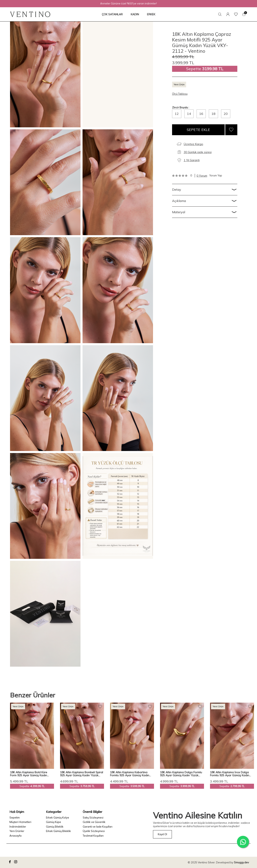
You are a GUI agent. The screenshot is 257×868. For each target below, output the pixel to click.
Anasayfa (15, 836)
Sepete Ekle (198, 130)
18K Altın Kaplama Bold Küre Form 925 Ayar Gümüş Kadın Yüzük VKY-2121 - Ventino (29, 774)
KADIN (135, 14)
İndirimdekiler (18, 827)
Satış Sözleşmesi (93, 818)
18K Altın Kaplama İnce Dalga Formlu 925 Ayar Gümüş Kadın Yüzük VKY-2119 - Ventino (230, 774)
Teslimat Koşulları (93, 836)
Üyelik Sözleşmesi (94, 831)
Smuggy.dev (241, 862)
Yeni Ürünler (17, 831)
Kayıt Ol (162, 834)
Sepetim (15, 818)
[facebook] (10, 862)
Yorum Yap (216, 175)
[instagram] (16, 862)
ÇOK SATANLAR (112, 14)
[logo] (30, 14)
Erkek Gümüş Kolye (58, 818)
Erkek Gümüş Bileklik (58, 831)
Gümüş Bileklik (55, 827)
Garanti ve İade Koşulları (98, 827)
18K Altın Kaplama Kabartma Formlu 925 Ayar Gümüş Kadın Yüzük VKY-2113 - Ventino (130, 774)
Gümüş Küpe (54, 822)
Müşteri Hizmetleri (20, 822)
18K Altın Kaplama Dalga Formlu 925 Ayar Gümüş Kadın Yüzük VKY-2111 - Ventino (181, 774)
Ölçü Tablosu (180, 94)
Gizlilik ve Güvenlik (94, 822)
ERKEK (151, 14)
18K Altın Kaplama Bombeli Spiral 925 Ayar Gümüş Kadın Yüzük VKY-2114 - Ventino (82, 774)
